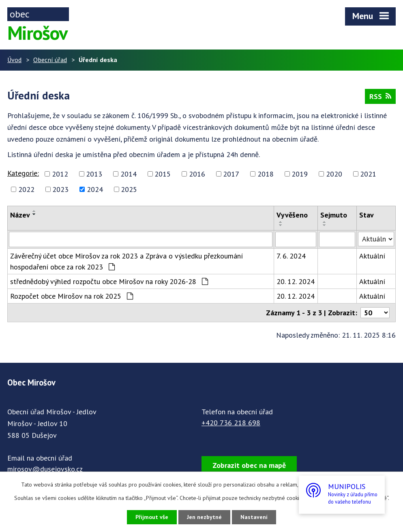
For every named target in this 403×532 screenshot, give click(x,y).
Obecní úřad (50, 60)
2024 (95, 189)
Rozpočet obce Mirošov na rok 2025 (72, 296)
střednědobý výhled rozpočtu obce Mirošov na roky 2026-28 (109, 281)
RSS (380, 96)
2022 (26, 189)
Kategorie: (23, 173)
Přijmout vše (152, 517)
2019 (300, 174)
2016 (197, 174)
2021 (368, 174)
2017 (231, 174)
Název (20, 215)
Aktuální (372, 256)
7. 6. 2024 (291, 256)
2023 (60, 189)
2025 (129, 189)
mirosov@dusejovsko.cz (45, 469)
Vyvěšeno (292, 215)
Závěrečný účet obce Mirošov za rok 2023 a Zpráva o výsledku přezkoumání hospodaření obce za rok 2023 (126, 261)
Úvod (14, 60)
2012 (60, 174)
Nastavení (254, 517)
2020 (334, 174)
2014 (129, 174)
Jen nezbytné (204, 517)
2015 (163, 174)
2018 (266, 174)
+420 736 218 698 (231, 423)
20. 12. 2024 (296, 281)
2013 (94, 174)
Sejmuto (334, 215)
